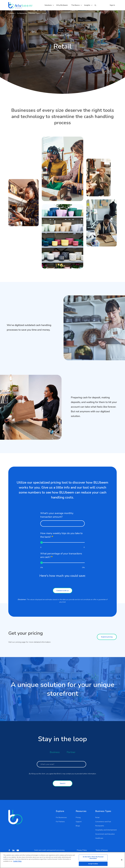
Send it (63, 783)
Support (79, 822)
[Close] (122, 860)
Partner (71, 752)
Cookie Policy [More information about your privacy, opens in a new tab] (17, 861)
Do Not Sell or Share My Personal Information (93, 858)
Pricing (78, 817)
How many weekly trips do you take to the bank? (61, 535)
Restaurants (100, 826)
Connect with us (63, 591)
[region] (62, 860)
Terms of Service (102, 850)
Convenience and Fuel (103, 822)
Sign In (112, 5)
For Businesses (61, 817)
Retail (97, 817)
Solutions (48, 5)
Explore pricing (107, 637)
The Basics (75, 5)
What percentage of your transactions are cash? (61, 555)
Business (55, 752)
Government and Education (105, 834)
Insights (87, 5)
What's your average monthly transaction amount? (57, 515)
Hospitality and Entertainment (106, 830)
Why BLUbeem (62, 5)
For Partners (60, 822)
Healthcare (99, 838)
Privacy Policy (82, 850)
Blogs (78, 826)
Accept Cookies (93, 864)
